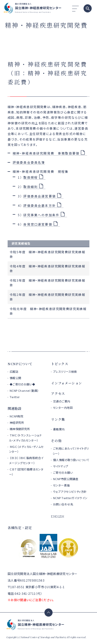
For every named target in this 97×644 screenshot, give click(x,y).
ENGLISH (58, 516)
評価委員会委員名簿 (29, 162)
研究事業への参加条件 (41, 215)
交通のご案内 (62, 401)
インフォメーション (67, 383)
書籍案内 (59, 429)
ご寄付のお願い (63, 472)
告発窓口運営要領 (38, 224)
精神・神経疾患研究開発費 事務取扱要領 (46, 153)
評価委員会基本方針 (39, 205)
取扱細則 (31, 187)
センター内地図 (63, 408)
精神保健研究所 (20, 429)
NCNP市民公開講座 (66, 479)
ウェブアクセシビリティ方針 (70, 492)
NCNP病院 (17, 416)
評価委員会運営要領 (39, 196)
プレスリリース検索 (65, 371)
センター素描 (61, 485)
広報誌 (14, 371)
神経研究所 (17, 422)
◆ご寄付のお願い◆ (22, 384)
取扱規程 (31, 177)
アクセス (58, 393)
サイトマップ (61, 466)
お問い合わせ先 (63, 504)
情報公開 (15, 378)
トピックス (60, 364)
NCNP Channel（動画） (24, 391)
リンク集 (58, 419)
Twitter (15, 397)
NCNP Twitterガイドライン (70, 498)
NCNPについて (20, 364)
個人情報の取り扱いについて (71, 460)
